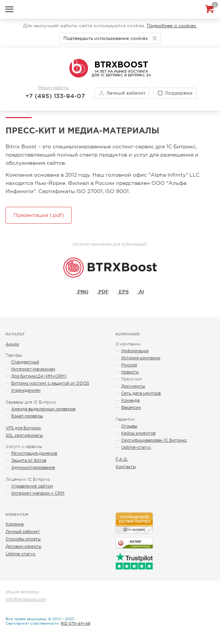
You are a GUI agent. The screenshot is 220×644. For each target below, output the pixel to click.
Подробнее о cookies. (172, 26)
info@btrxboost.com (26, 599)
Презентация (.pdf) (39, 215)
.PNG (82, 291)
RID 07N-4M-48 (76, 623)
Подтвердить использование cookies (106, 38)
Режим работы (53, 88)
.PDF (103, 291)
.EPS (123, 291)
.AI (141, 291)
